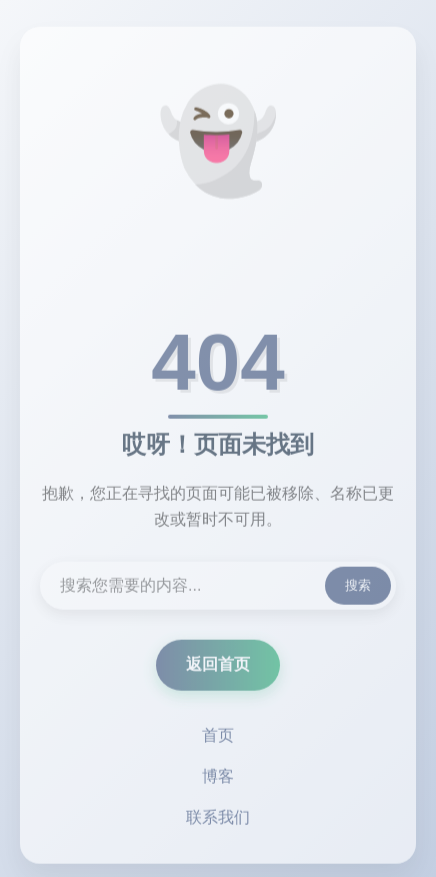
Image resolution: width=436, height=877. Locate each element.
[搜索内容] (218, 588)
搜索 (358, 587)
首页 (218, 737)
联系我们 (218, 819)
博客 (218, 778)
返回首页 (218, 666)
